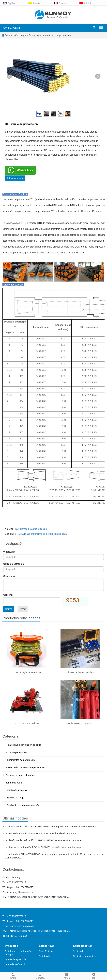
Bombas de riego (15, 798)
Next (98, 76)
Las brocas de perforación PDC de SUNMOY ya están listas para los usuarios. (45, 847)
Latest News (47, 946)
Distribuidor (45, 956)
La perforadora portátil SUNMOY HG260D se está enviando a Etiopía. (41, 833)
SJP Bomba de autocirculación (31, 529)
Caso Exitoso (46, 951)
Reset (23, 609)
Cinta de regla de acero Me (27, 672)
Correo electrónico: (14, 564)
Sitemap (23, 936)
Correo (9, 609)
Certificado (79, 951)
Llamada (40, 976)
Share (13, 976)
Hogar (23, 35)
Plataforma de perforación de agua (23, 745)
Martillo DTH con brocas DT (80, 723)
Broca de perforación (16, 752)
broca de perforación (15, 964)
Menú (67, 976)
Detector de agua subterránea (21, 775)
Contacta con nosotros (85, 956)
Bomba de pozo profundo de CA (23, 805)
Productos (34, 35)
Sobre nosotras (83, 946)
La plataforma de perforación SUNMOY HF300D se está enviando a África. (43, 840)
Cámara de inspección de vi (80, 672)
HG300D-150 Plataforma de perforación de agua (42, 534)
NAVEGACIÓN (11, 28)
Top (94, 976)
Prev (9, 76)
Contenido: (9, 576)
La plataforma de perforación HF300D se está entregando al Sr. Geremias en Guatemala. (51, 827)
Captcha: (8, 595)
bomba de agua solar (17, 790)
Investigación (15, 178)
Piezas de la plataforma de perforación (25, 768)
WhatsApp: (9, 552)
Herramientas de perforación (56, 35)
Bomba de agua (14, 783)
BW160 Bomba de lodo (27, 723)
